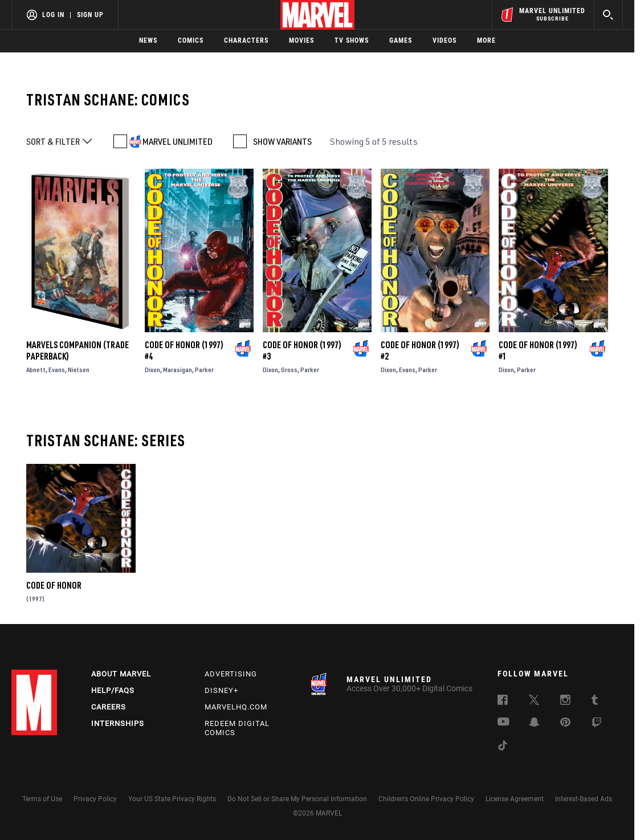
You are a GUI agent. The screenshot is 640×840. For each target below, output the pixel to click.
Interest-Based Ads (584, 799)
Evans (57, 370)
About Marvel (121, 674)
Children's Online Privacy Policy (426, 799)
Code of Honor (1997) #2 (420, 350)
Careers (109, 707)
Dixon (152, 370)
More (486, 40)
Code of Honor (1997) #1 (538, 350)
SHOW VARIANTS (282, 141)
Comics (191, 40)
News (148, 40)
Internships (118, 723)
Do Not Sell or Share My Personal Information (297, 799)
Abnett (36, 370)
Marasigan (178, 370)
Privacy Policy (95, 799)
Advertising (231, 674)
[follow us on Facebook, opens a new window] (503, 702)
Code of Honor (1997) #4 (184, 350)
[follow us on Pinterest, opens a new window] (565, 723)
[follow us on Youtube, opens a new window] (504, 723)
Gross (289, 370)
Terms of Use (42, 799)
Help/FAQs (113, 690)
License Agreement (515, 799)
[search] (608, 15)
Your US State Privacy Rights (172, 799)
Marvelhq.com (236, 707)
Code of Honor (54, 585)
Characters (246, 40)
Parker (204, 370)
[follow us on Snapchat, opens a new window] (534, 724)
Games (401, 40)
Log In (53, 15)
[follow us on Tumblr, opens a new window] (595, 702)
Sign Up (90, 15)
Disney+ (221, 690)
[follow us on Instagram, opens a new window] (565, 702)
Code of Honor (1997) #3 (302, 350)
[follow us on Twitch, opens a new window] (597, 724)
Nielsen (79, 370)
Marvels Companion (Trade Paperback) (78, 350)
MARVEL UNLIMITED (178, 141)
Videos (445, 40)
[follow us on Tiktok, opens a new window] (503, 747)
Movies (301, 40)
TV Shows (352, 40)
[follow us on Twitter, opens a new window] (534, 702)
